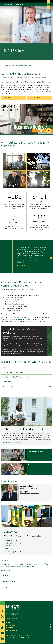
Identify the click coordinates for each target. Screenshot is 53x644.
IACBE (5, 207)
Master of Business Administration (14, 319)
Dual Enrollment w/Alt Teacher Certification (20, 378)
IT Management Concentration (15, 373)
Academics (7, 65)
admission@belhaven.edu (13, 621)
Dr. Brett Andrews (27, 488)
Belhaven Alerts (10, 639)
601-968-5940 (12, 542)
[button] (51, 258)
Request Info (11, 1)
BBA (4, 367)
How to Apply (8, 383)
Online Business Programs (26, 65)
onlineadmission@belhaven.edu (13, 553)
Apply (5, 1)
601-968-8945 (24, 493)
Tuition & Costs (8, 388)
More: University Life (9, 444)
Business (14, 65)
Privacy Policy (40, 637)
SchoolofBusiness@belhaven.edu (30, 494)
